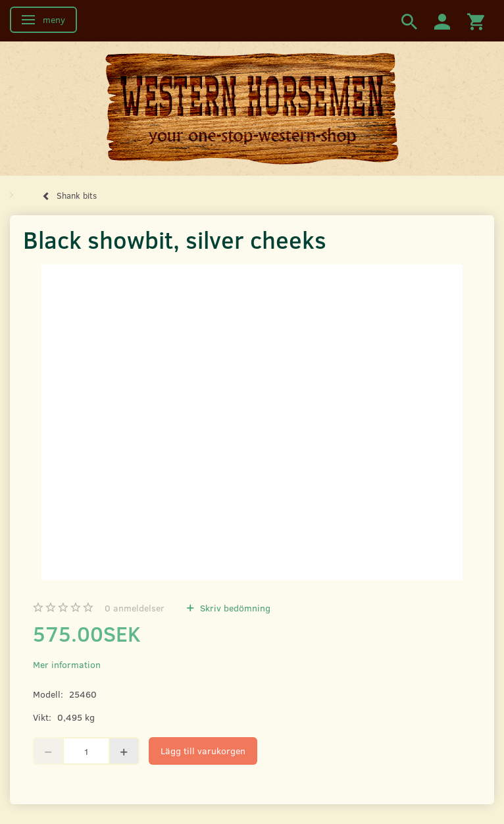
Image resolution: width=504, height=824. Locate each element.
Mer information (67, 664)
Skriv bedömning (234, 608)
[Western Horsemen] (252, 108)
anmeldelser (135, 608)
